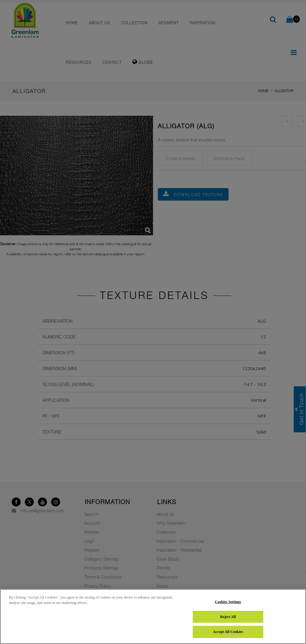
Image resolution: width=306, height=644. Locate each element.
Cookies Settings (228, 602)
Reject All (228, 617)
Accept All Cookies (228, 632)
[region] (153, 616)
